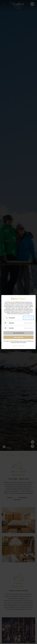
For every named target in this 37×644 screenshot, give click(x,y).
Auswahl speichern (18, 333)
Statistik (11, 328)
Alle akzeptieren (18, 337)
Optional (11, 323)
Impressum (15, 346)
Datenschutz (22, 346)
